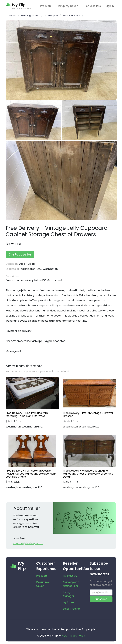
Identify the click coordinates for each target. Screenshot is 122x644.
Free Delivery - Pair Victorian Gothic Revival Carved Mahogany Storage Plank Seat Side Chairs (31, 474)
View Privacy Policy (73, 636)
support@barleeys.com (28, 543)
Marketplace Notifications (71, 584)
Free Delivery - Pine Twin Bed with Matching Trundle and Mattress (27, 414)
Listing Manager (69, 594)
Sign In (110, 6)
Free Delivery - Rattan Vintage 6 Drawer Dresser (88, 414)
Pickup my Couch (67, 6)
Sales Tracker (71, 609)
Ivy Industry (70, 576)
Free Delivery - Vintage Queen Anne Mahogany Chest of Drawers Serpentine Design (88, 474)
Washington (51, 16)
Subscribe (101, 599)
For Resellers (93, 6)
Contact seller (20, 254)
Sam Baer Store (71, 16)
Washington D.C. (30, 16)
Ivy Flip (12, 16)
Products (46, 6)
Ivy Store (68, 602)
